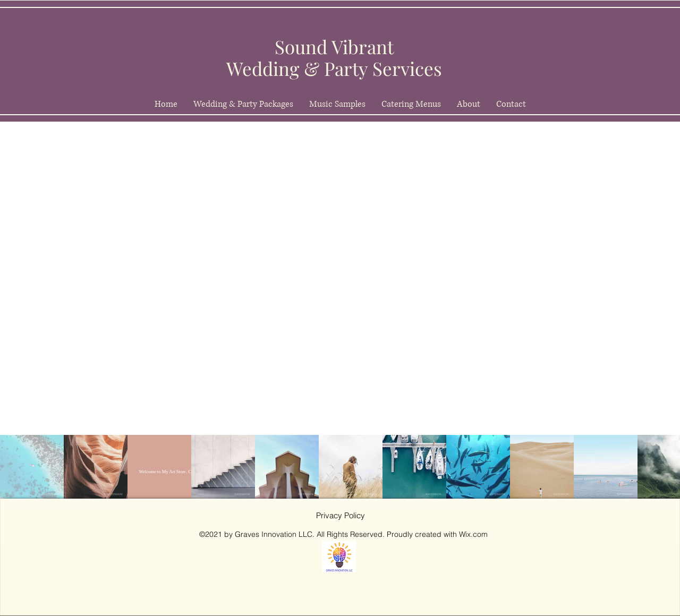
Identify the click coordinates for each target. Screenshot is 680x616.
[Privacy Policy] (341, 516)
